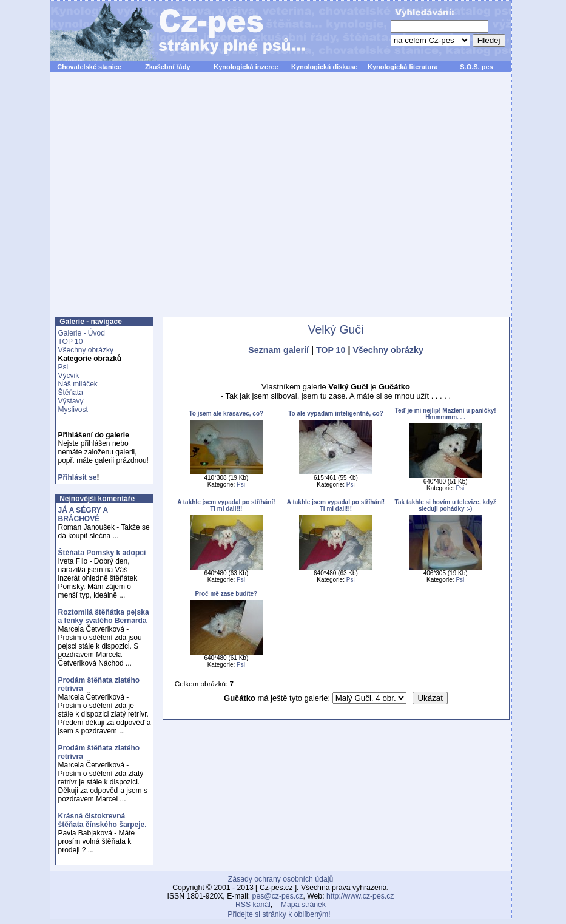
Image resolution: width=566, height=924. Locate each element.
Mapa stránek (303, 905)
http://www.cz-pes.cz (360, 896)
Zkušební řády (168, 67)
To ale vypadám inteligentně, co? (336, 413)
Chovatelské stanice (89, 67)
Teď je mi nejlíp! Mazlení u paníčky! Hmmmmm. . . (446, 414)
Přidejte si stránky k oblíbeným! (279, 914)
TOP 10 (71, 342)
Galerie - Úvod (82, 333)
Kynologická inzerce (246, 67)
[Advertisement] (163, 201)
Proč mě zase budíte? (226, 594)
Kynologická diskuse (324, 67)
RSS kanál (253, 905)
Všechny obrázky (86, 350)
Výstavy (71, 401)
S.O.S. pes (476, 67)
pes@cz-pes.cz (278, 896)
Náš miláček (78, 384)
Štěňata (71, 393)
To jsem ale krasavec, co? (226, 413)
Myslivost (73, 410)
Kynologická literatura (403, 67)
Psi (63, 367)
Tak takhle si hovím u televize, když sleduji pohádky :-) (446, 505)
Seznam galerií (278, 350)
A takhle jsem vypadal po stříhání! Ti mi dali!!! (226, 505)
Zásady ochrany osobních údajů (281, 879)
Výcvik (69, 376)
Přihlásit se (78, 477)
